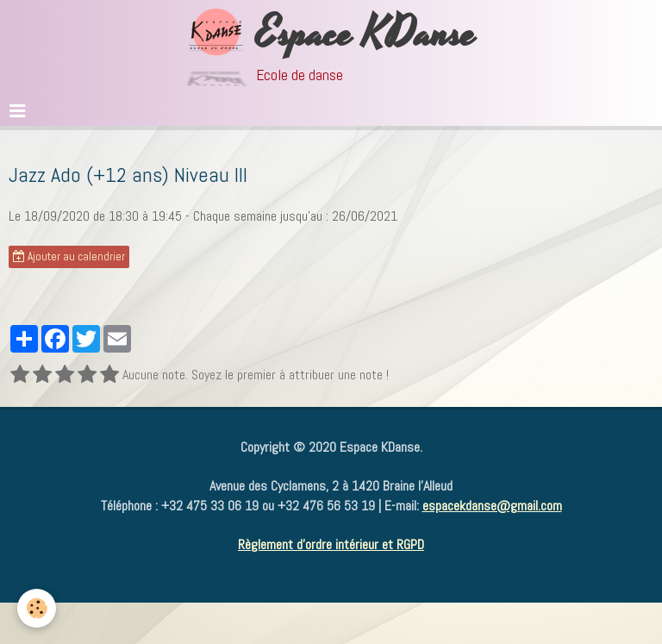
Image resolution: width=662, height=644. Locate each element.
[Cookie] (37, 608)
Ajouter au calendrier (69, 256)
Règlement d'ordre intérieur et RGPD (331, 544)
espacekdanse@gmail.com (492, 506)
